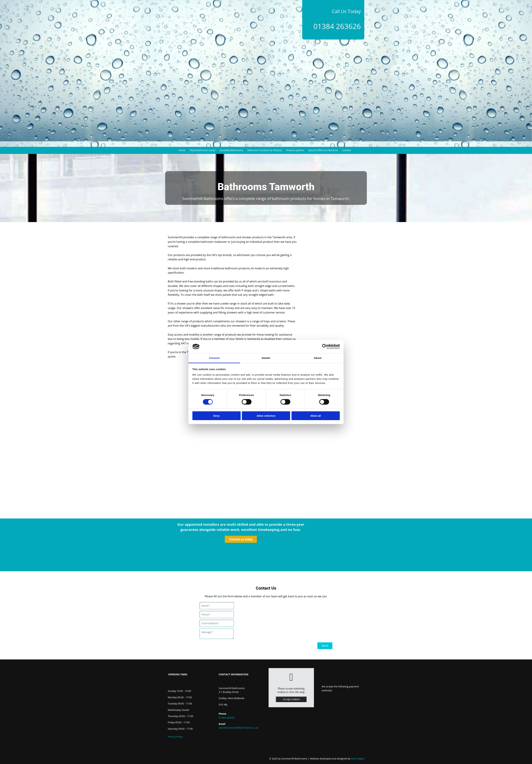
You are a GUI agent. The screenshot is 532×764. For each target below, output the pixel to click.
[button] (241, 539)
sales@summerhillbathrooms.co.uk (239, 728)
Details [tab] (266, 358)
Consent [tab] (214, 358)
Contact (347, 150)
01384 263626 (337, 26)
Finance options (295, 150)
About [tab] (318, 358)
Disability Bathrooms (232, 150)
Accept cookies (291, 699)
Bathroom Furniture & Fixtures (265, 150)
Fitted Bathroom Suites (203, 150)
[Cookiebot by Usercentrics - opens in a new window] (325, 346)
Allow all (316, 416)
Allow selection (266, 416)
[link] (291, 677)
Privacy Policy (175, 737)
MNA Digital (337, 759)
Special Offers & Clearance (323, 150)
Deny (216, 416)
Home (182, 150)
